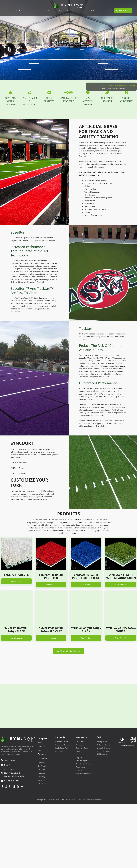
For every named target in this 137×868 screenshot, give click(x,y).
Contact (109, 11)
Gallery (96, 11)
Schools (79, 756)
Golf (69, 11)
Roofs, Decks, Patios (62, 734)
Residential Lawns (62, 728)
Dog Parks (80, 744)
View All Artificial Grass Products (69, 657)
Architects (80, 731)
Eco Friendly (42, 752)
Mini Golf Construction (84, 750)
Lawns (78, 737)
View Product (16, 588)
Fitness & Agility (82, 747)
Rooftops (79, 741)
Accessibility (81, 786)
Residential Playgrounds (64, 731)
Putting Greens (102, 728)
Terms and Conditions (94, 786)
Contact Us (42, 733)
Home (9, 11)
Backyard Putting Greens (105, 731)
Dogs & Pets (60, 737)
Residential (49, 11)
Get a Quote (57, 693)
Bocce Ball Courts (82, 734)
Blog (40, 736)
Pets (59, 11)
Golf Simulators (102, 740)
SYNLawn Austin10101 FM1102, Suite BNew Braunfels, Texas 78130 (14, 759)
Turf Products (82, 11)
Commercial (34, 11)
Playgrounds (80, 753)
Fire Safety (42, 756)
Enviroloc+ (42, 749)
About (20, 11)
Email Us (7, 751)
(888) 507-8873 (80, 693)
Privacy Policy (70, 786)
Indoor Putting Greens (104, 737)
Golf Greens (80, 728)
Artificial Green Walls (83, 760)
